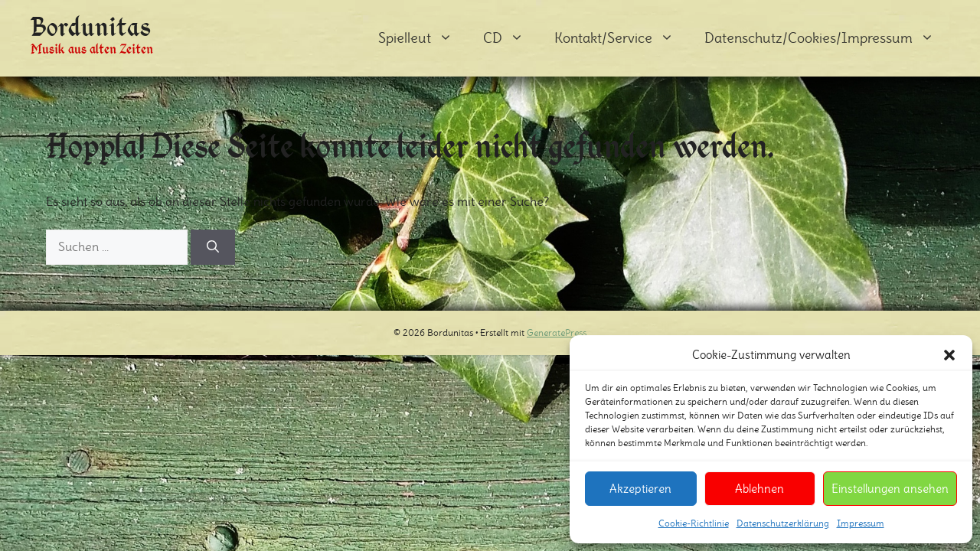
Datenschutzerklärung (783, 523)
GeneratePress (557, 333)
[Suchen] (213, 247)
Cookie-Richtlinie (694, 523)
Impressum (861, 523)
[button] (949, 355)
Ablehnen (759, 489)
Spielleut (423, 38)
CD (511, 38)
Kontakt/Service (622, 38)
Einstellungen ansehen (890, 489)
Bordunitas (91, 26)
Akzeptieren (640, 489)
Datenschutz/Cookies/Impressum (827, 38)
